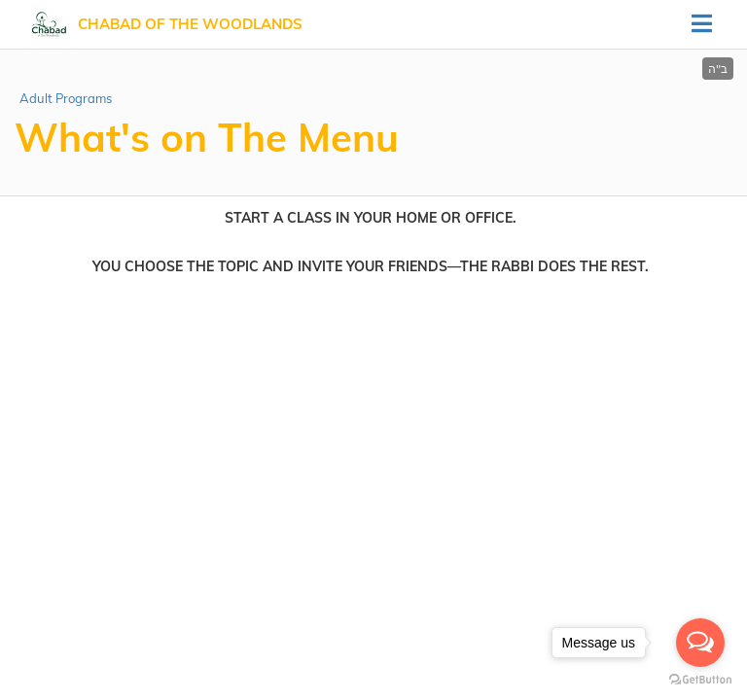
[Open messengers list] (700, 643)
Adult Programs (66, 98)
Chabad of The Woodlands (190, 24)
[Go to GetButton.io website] (700, 680)
